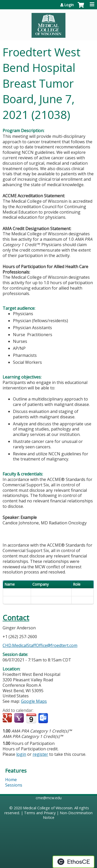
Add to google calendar (8, 718)
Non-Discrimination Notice (68, 815)
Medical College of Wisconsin (48, 808)
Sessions (14, 785)
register (40, 754)
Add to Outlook (44, 718)
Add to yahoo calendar (20, 718)
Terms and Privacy (40, 813)
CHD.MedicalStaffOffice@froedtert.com (40, 645)
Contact (16, 618)
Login (69, 5)
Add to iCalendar (31, 718)
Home (11, 780)
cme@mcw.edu (49, 798)
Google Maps (34, 701)
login (21, 754)
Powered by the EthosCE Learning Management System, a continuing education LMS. (73, 862)
